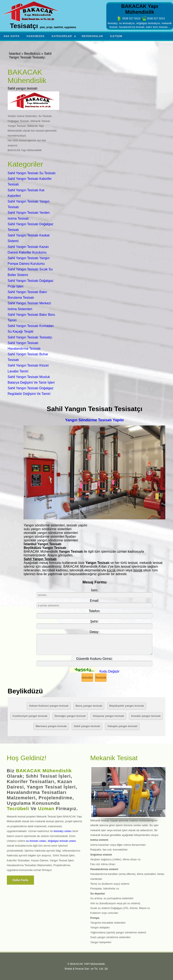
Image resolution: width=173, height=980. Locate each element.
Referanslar (92, 36)
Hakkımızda (36, 36)
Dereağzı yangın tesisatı (70, 716)
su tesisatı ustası (36, 841)
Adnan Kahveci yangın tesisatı (49, 706)
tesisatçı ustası (63, 831)
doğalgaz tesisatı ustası (62, 841)
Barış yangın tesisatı (89, 706)
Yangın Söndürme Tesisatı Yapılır (94, 420)
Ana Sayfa (12, 36)
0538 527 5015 (128, 18)
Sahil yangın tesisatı (87, 726)
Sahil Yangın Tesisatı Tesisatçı (30, 337)
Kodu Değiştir (109, 671)
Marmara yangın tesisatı (51, 726)
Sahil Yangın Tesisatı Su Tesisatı (32, 173)
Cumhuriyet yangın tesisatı (30, 716)
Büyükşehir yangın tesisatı (127, 706)
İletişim (116, 36)
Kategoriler (62, 36)
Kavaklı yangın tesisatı (146, 716)
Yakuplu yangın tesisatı (122, 726)
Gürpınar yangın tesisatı (108, 716)
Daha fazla (21, 880)
